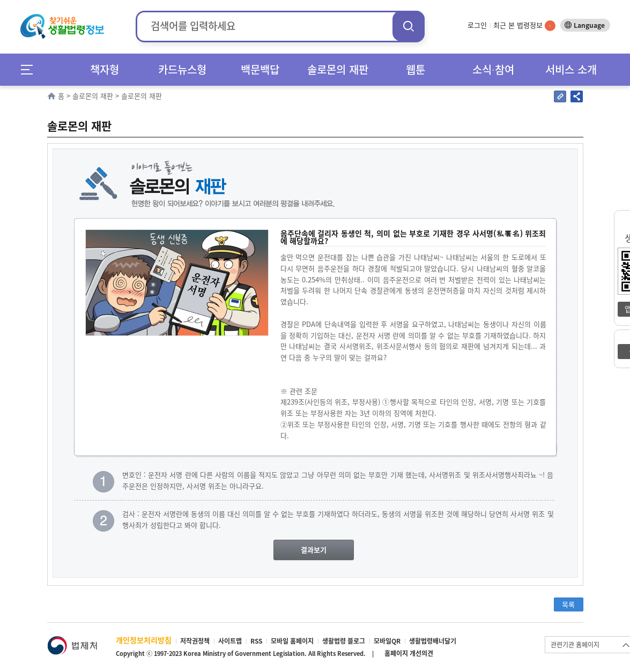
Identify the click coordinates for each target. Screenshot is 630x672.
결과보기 (314, 550)
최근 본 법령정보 (524, 25)
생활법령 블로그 (344, 641)
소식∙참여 (493, 69)
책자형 (105, 69)
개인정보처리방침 (144, 640)
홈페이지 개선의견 (409, 653)
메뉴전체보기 (30, 69)
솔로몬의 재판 (338, 69)
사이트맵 (230, 641)
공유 (577, 96)
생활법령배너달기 (433, 641)
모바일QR (387, 641)
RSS (256, 641)
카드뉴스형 (182, 69)
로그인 (477, 25)
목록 (568, 604)
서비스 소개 (571, 69)
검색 (409, 26)
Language (589, 25)
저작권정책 (195, 641)
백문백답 (260, 69)
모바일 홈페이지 (292, 641)
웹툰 (416, 69)
